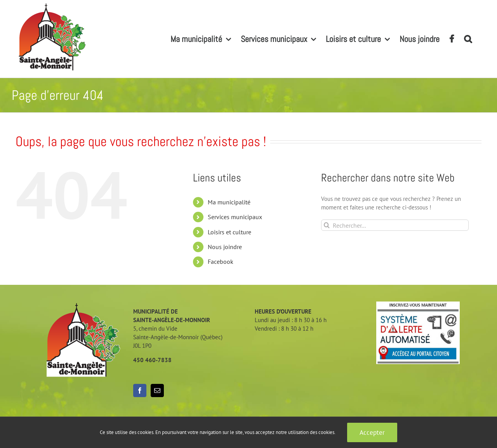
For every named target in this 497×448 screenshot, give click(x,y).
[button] (468, 39)
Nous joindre (225, 247)
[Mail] (157, 390)
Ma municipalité (229, 202)
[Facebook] (140, 390)
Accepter (372, 432)
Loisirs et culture (229, 232)
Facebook (221, 261)
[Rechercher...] (395, 225)
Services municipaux (235, 217)
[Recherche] (327, 225)
